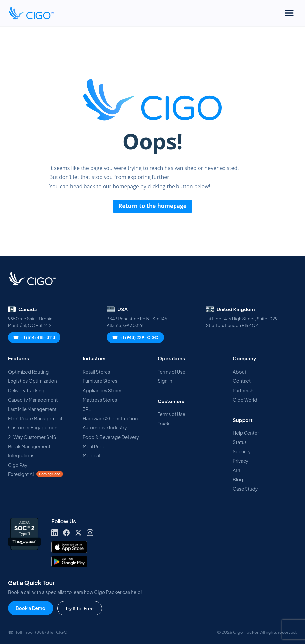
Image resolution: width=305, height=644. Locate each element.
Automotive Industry (105, 427)
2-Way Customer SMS (32, 437)
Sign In (165, 381)
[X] (78, 533)
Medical (91, 455)
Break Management (29, 446)
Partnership (245, 390)
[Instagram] (90, 533)
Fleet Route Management (35, 418)
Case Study (245, 489)
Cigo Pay (18, 465)
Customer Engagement (33, 427)
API (236, 470)
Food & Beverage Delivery (111, 437)
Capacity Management (33, 400)
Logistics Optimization (32, 381)
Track (164, 424)
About (239, 372)
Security (242, 451)
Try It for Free (80, 608)
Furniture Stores (100, 381)
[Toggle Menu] (289, 13)
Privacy (241, 461)
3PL (87, 409)
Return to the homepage (152, 206)
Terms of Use (172, 372)
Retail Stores (96, 372)
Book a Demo (31, 608)
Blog (238, 479)
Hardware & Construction (110, 418)
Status (240, 442)
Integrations (21, 455)
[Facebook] (66, 533)
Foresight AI (35, 474)
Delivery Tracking (26, 390)
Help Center (246, 433)
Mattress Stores (100, 400)
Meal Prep (94, 446)
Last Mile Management (32, 409)
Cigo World (245, 400)
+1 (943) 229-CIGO (135, 337)
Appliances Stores (103, 390)
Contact (242, 381)
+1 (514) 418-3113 (34, 337)
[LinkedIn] (55, 533)
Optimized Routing (28, 372)
